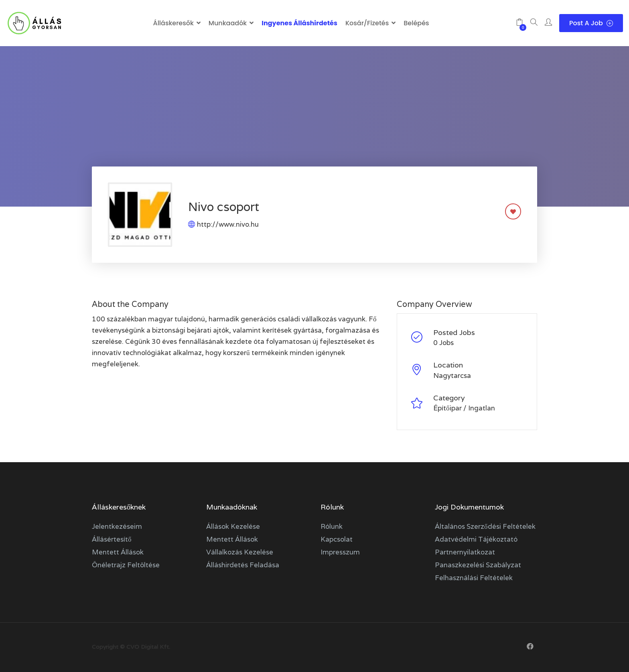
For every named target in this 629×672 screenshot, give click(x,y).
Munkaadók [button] (228, 23)
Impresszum (340, 552)
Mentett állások (118, 552)
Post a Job (591, 23)
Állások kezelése (233, 526)
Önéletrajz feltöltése (126, 565)
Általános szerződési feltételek (485, 526)
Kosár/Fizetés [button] (367, 23)
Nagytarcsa (452, 376)
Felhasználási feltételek (474, 578)
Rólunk (332, 526)
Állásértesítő (112, 539)
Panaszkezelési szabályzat (478, 565)
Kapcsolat (337, 539)
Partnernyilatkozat (465, 552)
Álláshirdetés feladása (243, 565)
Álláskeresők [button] (173, 23)
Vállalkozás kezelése (240, 552)
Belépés (416, 23)
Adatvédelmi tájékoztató (476, 539)
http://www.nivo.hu (228, 224)
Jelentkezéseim (117, 526)
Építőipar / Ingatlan (464, 408)
